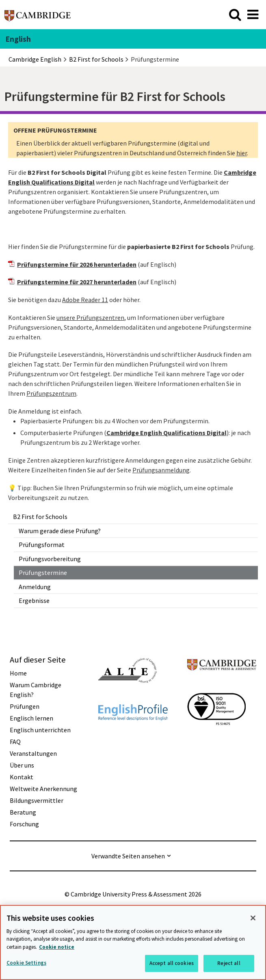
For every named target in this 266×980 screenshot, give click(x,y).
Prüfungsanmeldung (161, 470)
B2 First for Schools (40, 517)
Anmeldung (35, 587)
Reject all (229, 963)
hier (242, 153)
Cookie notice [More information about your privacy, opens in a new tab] (57, 947)
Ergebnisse (34, 600)
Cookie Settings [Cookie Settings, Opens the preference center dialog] (26, 963)
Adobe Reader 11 (85, 300)
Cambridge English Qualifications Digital (167, 433)
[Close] (253, 918)
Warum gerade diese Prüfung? (60, 531)
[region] (133, 942)
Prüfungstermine (43, 573)
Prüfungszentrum (51, 393)
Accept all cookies (172, 963)
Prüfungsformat (42, 545)
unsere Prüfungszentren (90, 317)
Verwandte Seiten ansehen (128, 856)
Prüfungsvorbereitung (50, 559)
